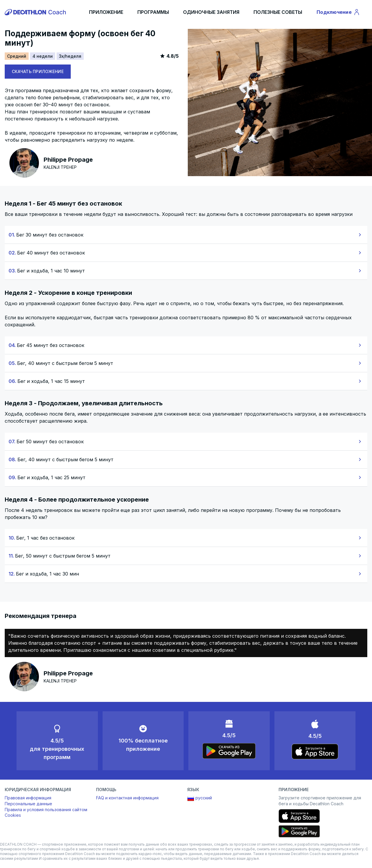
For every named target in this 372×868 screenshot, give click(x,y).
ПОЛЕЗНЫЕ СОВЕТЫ (278, 12)
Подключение (338, 13)
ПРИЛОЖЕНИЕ (106, 12)
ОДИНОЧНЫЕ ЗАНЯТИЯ (211, 12)
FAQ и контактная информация (127, 798)
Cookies (13, 815)
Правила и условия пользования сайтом (46, 810)
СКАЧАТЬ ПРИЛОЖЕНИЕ (38, 71)
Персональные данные (28, 804)
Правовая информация (28, 798)
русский (200, 798)
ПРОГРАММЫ (153, 12)
